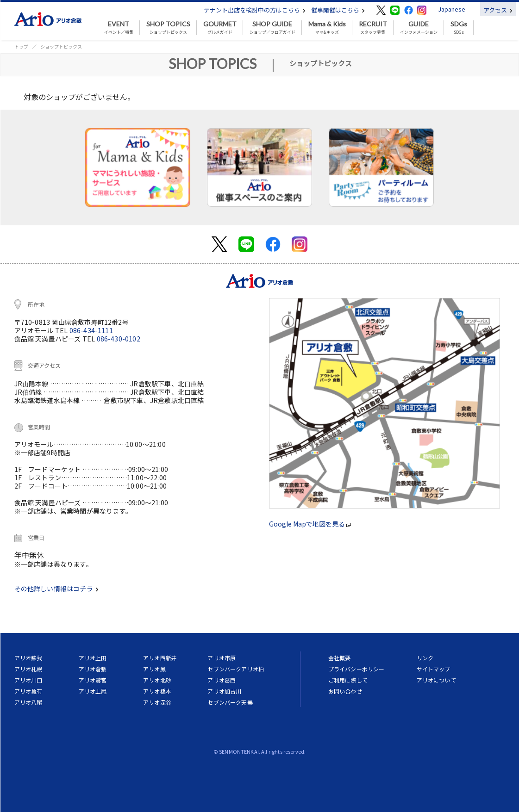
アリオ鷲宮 (93, 680)
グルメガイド (220, 28)
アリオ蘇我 (28, 658)
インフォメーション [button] (419, 28)
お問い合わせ (345, 691)
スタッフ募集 (373, 28)
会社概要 (340, 658)
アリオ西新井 (160, 658)
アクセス (498, 10)
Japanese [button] (452, 9)
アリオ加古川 (224, 691)
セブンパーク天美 (230, 702)
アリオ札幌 (28, 669)
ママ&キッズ (327, 28)
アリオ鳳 (154, 669)
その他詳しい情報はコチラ (56, 589)
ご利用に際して (348, 680)
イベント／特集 (119, 28)
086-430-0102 (119, 339)
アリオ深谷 (157, 702)
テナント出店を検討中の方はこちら (255, 10)
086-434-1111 (91, 330)
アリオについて (436, 680)
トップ (21, 46)
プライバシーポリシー (356, 669)
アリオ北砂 (157, 680)
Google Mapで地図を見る (310, 524)
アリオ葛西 (222, 680)
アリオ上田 (93, 658)
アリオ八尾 (28, 702)
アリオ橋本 (157, 691)
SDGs (459, 28)
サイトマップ (434, 669)
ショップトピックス (168, 28)
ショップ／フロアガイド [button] (272, 28)
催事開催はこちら (338, 10)
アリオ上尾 (93, 691)
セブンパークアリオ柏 (236, 669)
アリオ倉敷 (93, 669)
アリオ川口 (28, 680)
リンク (425, 658)
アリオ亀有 (28, 691)
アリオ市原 (222, 658)
